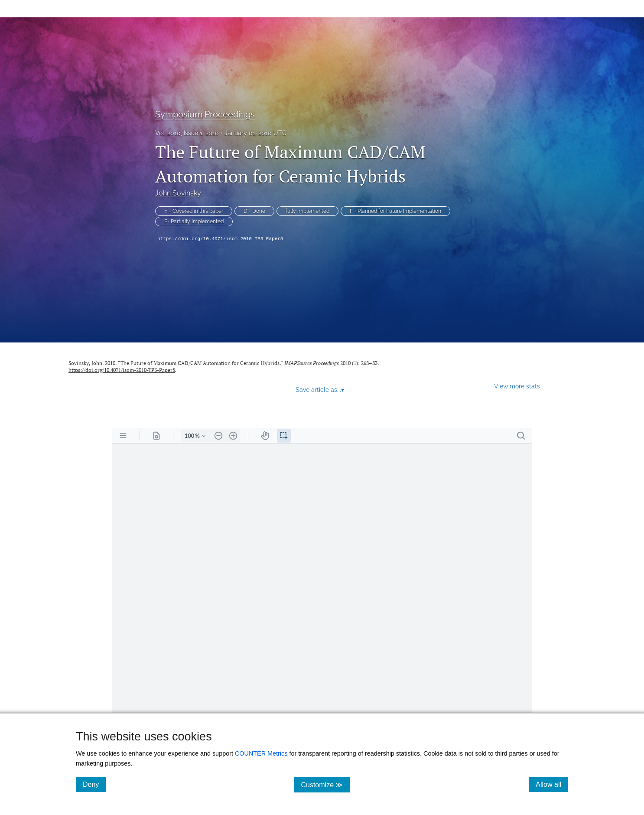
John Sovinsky (178, 193)
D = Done (254, 211)
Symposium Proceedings (205, 114)
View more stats (517, 386)
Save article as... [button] (320, 390)
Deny (94, 784)
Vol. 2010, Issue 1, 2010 (187, 133)
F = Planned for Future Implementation (395, 211)
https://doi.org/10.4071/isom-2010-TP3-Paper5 (220, 239)
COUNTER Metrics (261, 753)
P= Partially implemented (194, 222)
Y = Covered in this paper (194, 211)
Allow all (552, 784)
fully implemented (307, 211)
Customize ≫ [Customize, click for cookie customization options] (325, 784)
